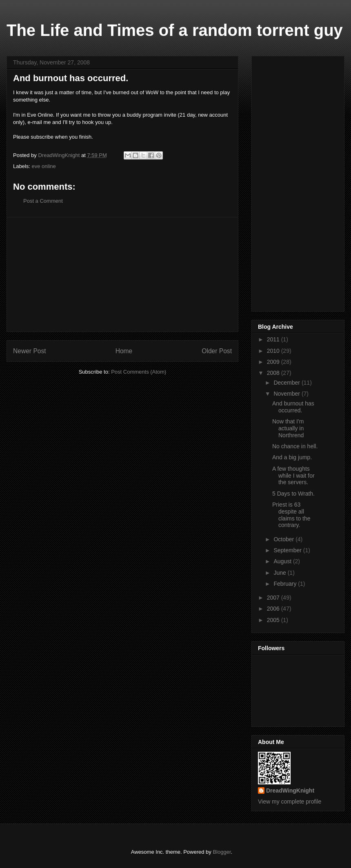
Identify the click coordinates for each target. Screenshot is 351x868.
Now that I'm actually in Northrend (288, 428)
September (288, 550)
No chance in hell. (295, 446)
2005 (274, 620)
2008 (274, 373)
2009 (274, 362)
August (283, 561)
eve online (44, 166)
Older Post (217, 351)
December (287, 383)
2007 (274, 598)
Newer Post (30, 351)
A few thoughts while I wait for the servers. (293, 476)
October (284, 539)
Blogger (222, 852)
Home (124, 351)
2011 (274, 339)
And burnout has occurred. (293, 407)
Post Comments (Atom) (139, 372)
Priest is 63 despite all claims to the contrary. (291, 515)
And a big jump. (292, 457)
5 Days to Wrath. (293, 494)
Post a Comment (43, 201)
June (280, 573)
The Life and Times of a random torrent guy (175, 30)
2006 (274, 609)
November (287, 394)
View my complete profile (290, 802)
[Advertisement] (122, 275)
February (286, 584)
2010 (274, 351)
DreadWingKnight (290, 790)
